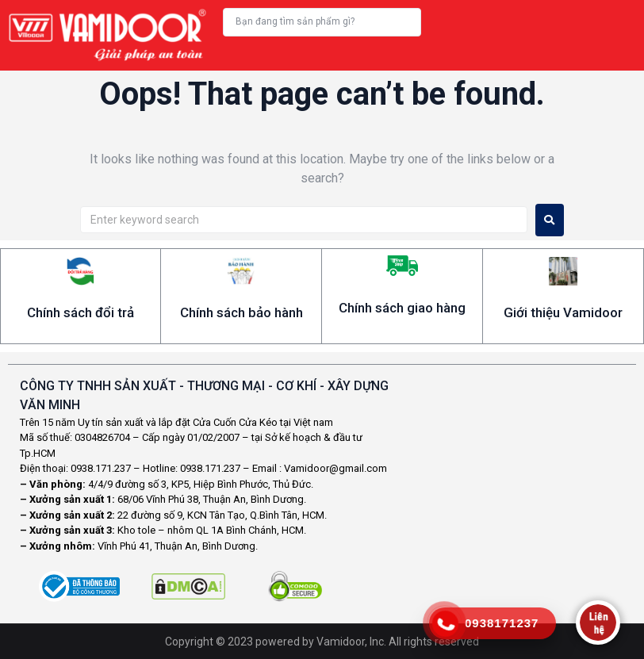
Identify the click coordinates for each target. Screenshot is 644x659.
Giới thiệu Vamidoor (563, 312)
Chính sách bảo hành (241, 312)
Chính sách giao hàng (402, 308)
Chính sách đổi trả (80, 312)
